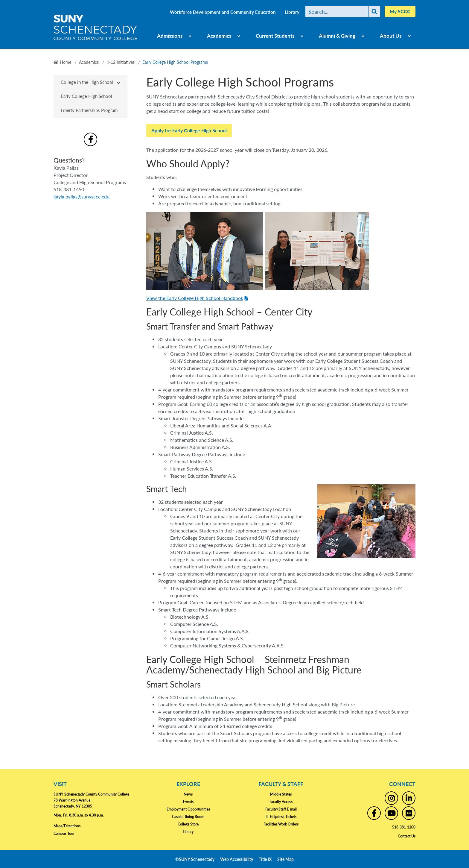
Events (188, 802)
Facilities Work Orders (281, 824)
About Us (391, 36)
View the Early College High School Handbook (195, 298)
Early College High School (86, 96)
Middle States (281, 794)
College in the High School (87, 82)
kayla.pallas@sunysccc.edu (82, 196)
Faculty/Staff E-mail (281, 809)
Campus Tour (64, 833)
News (188, 794)
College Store (188, 824)
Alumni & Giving (337, 36)
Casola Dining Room (188, 817)
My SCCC (400, 11)
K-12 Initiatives (121, 62)
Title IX (265, 859)
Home (66, 62)
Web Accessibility (237, 859)
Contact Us (407, 836)
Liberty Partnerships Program (89, 110)
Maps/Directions (67, 826)
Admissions (170, 36)
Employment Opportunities (188, 809)
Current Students (275, 36)
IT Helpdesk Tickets (281, 817)
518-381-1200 (404, 827)
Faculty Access (281, 802)
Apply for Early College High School (189, 130)
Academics (219, 36)
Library (292, 12)
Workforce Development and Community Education (223, 12)
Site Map (285, 859)
